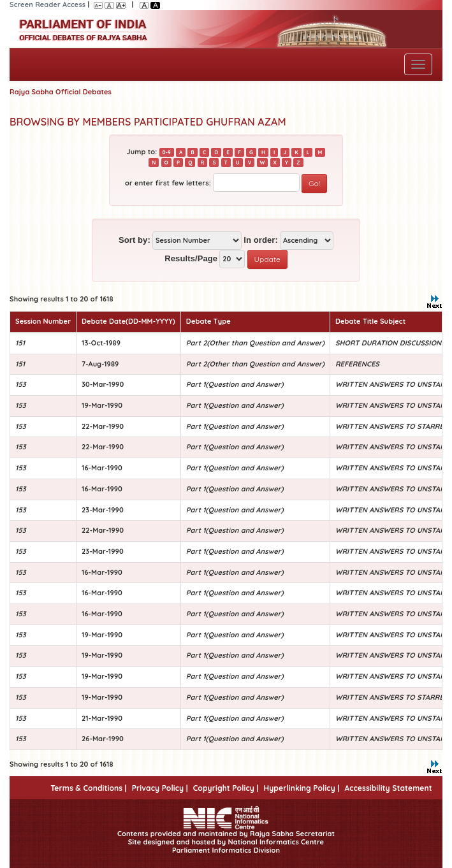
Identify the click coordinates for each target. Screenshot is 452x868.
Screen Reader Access (47, 4)
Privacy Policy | (160, 788)
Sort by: (135, 240)
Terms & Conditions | (88, 788)
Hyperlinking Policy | (301, 788)
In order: (261, 240)
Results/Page (191, 258)
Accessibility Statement (388, 788)
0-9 (167, 152)
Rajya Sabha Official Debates (61, 92)
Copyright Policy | (226, 788)
